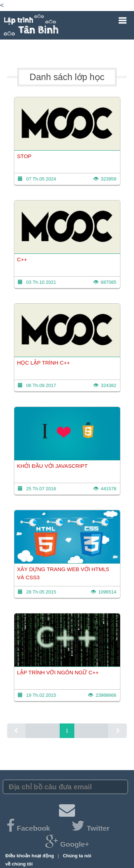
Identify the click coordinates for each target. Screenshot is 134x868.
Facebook (29, 828)
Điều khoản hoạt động (30, 856)
